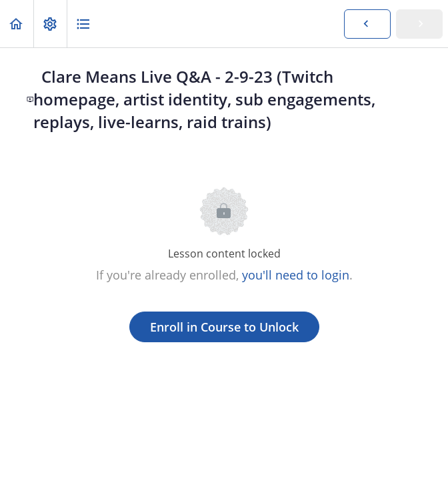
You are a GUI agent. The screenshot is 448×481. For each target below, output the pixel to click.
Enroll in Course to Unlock (224, 327)
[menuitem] (50, 24)
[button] (17, 24)
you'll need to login (296, 275)
